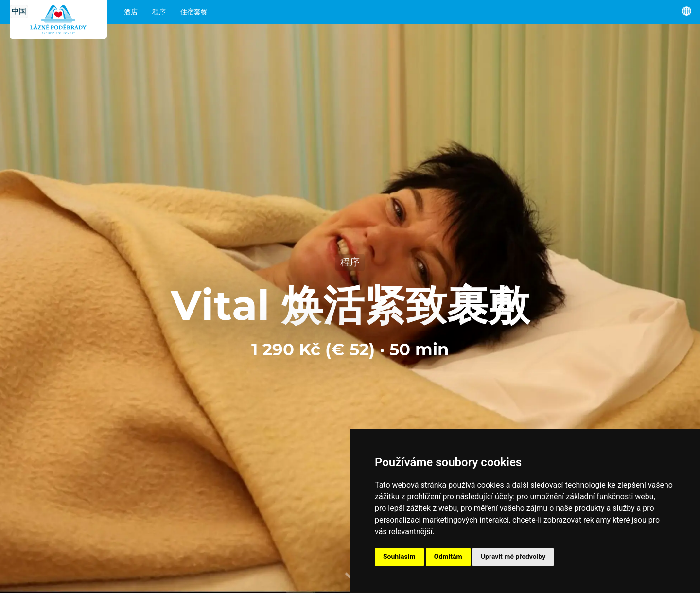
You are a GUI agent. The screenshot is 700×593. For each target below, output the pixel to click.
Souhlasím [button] (399, 557)
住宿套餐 (194, 12)
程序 (159, 12)
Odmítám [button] (448, 557)
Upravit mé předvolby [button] (513, 557)
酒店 (131, 12)
